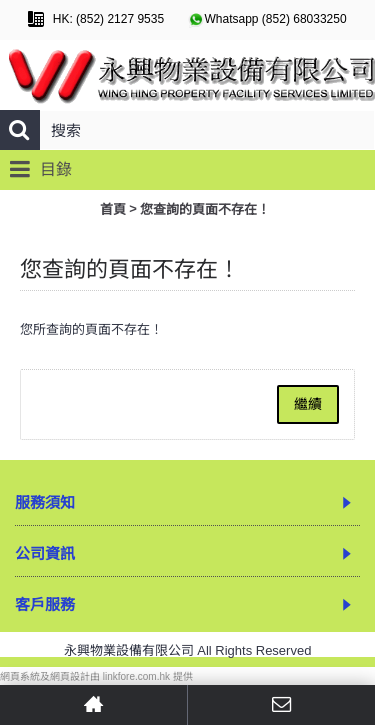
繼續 (308, 404)
